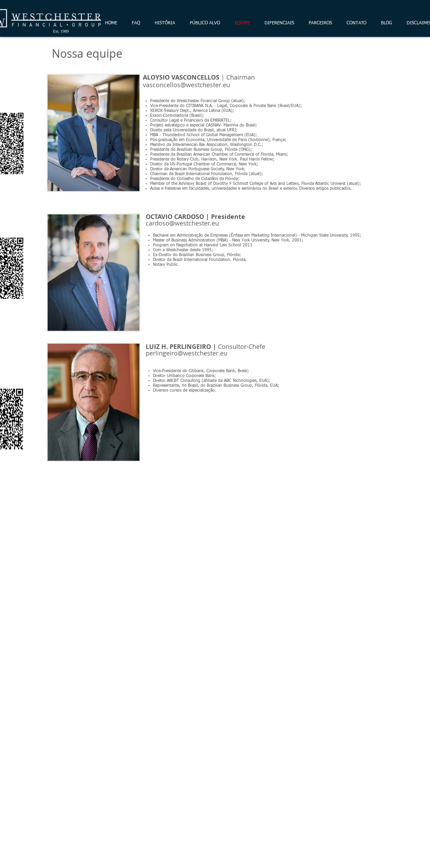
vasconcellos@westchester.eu (186, 85)
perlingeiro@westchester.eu (186, 353)
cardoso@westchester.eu (182, 223)
